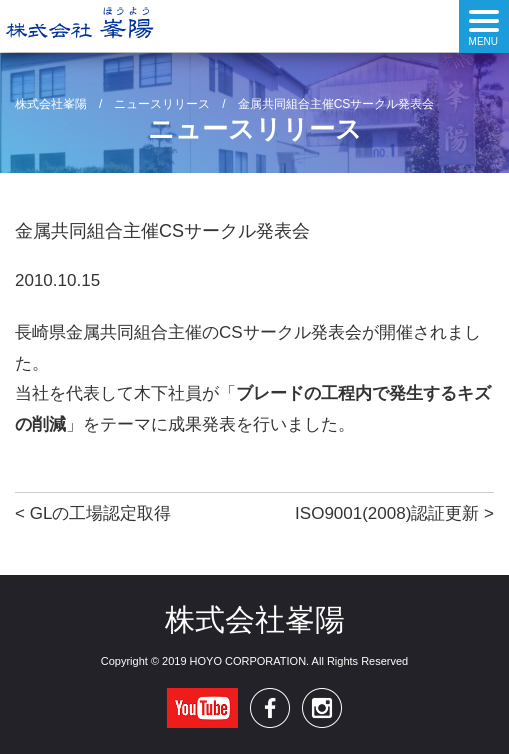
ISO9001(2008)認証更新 (387, 513)
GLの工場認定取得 (101, 513)
